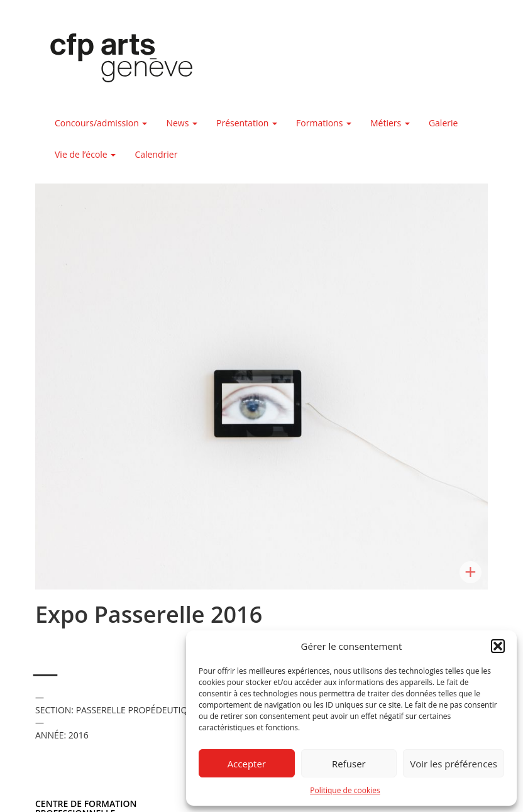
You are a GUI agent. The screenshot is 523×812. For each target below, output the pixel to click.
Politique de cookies (345, 790)
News (182, 123)
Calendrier (156, 154)
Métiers (390, 123)
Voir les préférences (454, 764)
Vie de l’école (85, 154)
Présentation (247, 123)
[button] (498, 646)
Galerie (443, 123)
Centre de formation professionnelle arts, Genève (114, 60)
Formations (324, 123)
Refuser (349, 764)
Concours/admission (101, 123)
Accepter (247, 764)
